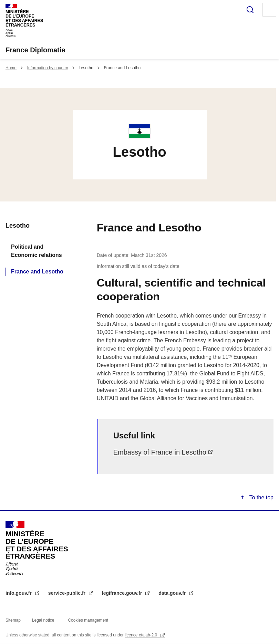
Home (11, 68)
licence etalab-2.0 (141, 635)
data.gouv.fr (173, 593)
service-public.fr (68, 593)
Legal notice (43, 620)
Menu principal (269, 10)
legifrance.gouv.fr (123, 593)
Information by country (48, 68)
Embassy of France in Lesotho (160, 452)
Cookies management (88, 620)
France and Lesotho (37, 272)
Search (250, 10)
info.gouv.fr (19, 593)
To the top (261, 497)
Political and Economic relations (37, 251)
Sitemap (14, 620)
